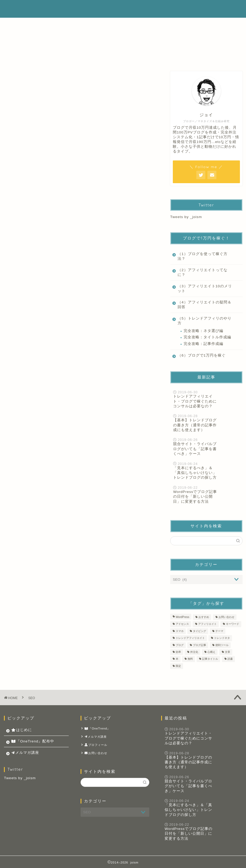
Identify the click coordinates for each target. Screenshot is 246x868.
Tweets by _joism (186, 217)
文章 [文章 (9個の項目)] (228, 652)
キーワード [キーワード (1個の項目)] (233, 624)
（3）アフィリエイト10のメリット (205, 288)
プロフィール (96, 745)
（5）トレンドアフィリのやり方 (205, 321)
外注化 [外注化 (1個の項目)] (194, 652)
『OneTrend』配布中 (152, 8)
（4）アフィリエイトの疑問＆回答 (205, 305)
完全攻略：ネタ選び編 (203, 331)
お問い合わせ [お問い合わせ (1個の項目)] (226, 617)
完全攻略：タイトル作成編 (207, 337)
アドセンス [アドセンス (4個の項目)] (182, 624)
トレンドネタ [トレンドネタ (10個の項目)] (222, 638)
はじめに (111, 8)
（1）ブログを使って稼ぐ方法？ (203, 256)
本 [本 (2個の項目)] (177, 659)
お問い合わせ (96, 753)
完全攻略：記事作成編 (203, 344)
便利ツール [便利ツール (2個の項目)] (222, 645)
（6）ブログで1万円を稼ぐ (202, 355)
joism (17, 9)
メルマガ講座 (196, 8)
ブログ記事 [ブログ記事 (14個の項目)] (199, 645)
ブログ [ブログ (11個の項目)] (180, 645)
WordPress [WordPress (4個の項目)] (182, 617)
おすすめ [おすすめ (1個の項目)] (204, 617)
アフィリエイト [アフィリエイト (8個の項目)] (207, 624)
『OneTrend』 (98, 729)
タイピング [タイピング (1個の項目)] (199, 631)
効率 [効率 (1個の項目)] (178, 652)
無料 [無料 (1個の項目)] (190, 659)
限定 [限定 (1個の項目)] (178, 666)
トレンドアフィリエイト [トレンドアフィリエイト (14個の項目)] (190, 638)
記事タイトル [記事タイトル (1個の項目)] (210, 659)
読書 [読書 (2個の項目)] (230, 659)
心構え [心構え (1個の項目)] (211, 652)
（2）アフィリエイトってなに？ (203, 272)
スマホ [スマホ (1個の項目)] (180, 631)
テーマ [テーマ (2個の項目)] (219, 631)
